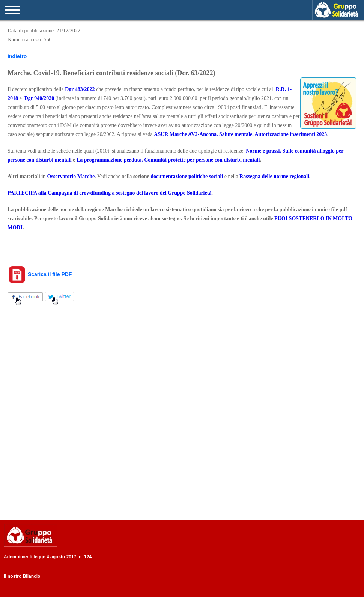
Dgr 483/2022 (80, 89)
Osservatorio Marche (71, 176)
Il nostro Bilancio (22, 576)
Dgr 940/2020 (39, 98)
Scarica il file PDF (40, 274)
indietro (17, 56)
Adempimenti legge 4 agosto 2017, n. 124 (48, 557)
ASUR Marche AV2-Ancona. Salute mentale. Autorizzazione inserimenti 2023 (240, 134)
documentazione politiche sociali (187, 176)
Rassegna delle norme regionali (274, 176)
